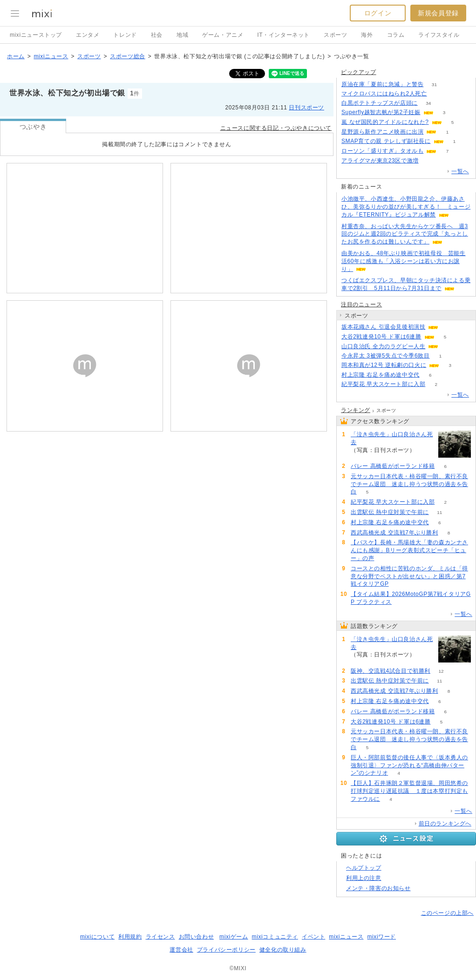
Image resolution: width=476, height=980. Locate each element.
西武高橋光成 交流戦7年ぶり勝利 (394, 533)
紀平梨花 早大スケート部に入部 (383, 384)
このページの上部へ (447, 913)
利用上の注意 (364, 878)
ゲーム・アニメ (223, 35)
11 (439, 512)
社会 (157, 35)
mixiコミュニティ (275, 937)
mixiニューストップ (36, 35)
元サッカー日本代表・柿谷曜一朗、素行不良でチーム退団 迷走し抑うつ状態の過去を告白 (409, 484)
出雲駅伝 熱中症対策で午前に (390, 512)
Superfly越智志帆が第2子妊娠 (381, 112)
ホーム (16, 56)
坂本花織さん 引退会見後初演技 (383, 327)
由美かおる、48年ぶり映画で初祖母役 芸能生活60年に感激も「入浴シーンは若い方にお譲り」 (404, 261)
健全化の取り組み (283, 950)
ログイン (378, 13)
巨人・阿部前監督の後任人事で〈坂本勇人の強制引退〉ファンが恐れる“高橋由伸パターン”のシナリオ (409, 765)
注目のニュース (361, 304)
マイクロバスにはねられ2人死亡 (384, 94)
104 (426, 450)
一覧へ (460, 171)
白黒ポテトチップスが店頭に (380, 103)
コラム (396, 35)
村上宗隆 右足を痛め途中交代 (381, 375)
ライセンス (160, 937)
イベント (313, 937)
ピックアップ (359, 72)
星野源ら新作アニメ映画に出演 (382, 132)
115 (438, 94)
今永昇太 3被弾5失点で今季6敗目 (386, 356)
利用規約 (130, 937)
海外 (367, 35)
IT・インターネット (283, 35)
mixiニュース (51, 56)
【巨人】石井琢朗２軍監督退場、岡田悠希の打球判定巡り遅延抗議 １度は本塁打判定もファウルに (409, 791)
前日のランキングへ (445, 824)
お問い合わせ (197, 937)
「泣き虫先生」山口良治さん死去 (392, 438)
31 (434, 84)
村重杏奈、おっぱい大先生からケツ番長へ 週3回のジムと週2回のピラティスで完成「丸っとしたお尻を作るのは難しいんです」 (405, 234)
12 (441, 671)
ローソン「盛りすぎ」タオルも (382, 151)
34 (428, 103)
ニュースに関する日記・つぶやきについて (276, 128)
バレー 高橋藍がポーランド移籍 (393, 466)
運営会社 (181, 950)
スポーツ (335, 35)
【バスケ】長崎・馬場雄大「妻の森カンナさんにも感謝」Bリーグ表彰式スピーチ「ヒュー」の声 (409, 550)
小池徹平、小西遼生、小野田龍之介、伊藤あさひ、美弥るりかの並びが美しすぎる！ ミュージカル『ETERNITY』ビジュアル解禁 (406, 207)
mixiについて (97, 937)
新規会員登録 (438, 13)
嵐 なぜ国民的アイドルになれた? (385, 122)
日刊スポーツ (306, 108)
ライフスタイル (439, 35)
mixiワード (381, 937)
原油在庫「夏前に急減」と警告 (382, 84)
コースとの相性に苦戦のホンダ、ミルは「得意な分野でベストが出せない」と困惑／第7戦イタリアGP (409, 576)
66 (429, 161)
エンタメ (88, 35)
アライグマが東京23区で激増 (380, 161)
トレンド (125, 35)
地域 (182, 35)
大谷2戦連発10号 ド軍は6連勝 (381, 337)
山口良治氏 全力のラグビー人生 (383, 346)
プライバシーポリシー (226, 950)
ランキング (356, 410)
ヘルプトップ (364, 868)
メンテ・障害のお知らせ (378, 888)
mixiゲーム (234, 937)
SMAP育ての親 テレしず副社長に (386, 141)
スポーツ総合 (128, 56)
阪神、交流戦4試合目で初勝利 (391, 671)
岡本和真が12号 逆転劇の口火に (384, 365)
